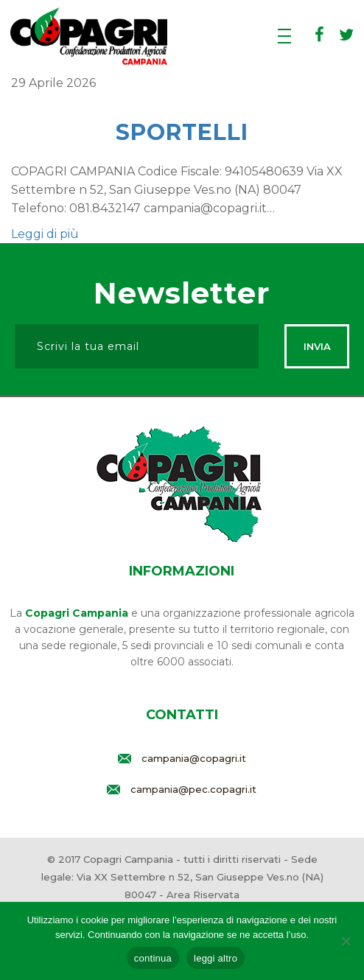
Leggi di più (45, 234)
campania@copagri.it (194, 758)
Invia (317, 346)
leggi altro (216, 958)
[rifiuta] (346, 941)
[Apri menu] (284, 37)
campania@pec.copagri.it (193, 789)
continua (153, 958)
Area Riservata (203, 895)
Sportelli (182, 132)
